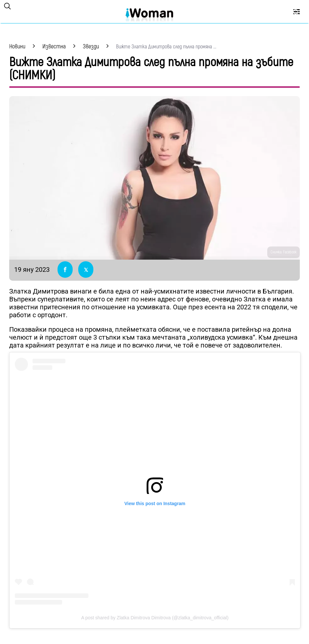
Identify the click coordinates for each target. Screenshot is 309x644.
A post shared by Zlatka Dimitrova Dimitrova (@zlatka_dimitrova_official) (155, 618)
